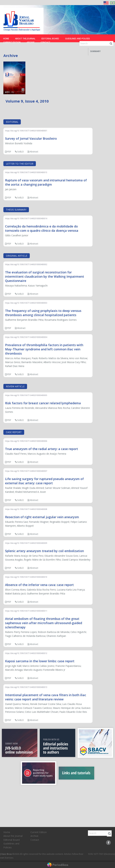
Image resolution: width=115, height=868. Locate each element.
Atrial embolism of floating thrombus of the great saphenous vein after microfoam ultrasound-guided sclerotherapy (44, 623)
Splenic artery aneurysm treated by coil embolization (44, 551)
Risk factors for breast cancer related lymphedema (43, 403)
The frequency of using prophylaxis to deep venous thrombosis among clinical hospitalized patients (43, 313)
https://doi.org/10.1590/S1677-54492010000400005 (26, 395)
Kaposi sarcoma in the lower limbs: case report (40, 661)
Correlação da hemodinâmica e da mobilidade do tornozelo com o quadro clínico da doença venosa (42, 228)
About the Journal (25, 39)
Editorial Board (50, 39)
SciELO (19, 152)
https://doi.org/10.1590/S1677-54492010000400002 (26, 264)
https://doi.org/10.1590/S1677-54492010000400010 (26, 577)
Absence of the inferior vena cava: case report (39, 585)
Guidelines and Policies (78, 39)
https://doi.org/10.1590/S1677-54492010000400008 (26, 509)
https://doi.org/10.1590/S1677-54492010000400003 (26, 303)
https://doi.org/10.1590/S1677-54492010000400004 (26, 337)
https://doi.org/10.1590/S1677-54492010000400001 (26, 131)
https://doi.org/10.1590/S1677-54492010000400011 (26, 611)
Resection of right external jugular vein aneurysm (42, 517)
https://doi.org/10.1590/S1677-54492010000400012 (26, 653)
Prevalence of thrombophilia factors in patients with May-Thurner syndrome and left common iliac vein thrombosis (44, 349)
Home (6, 39)
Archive (31, 42)
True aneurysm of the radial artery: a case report (42, 449)
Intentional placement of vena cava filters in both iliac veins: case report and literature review (46, 697)
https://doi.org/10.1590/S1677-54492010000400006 (26, 441)
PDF (8, 152)
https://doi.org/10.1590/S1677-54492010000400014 (26, 218)
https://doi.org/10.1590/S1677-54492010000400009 (26, 543)
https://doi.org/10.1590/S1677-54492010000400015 (26, 172)
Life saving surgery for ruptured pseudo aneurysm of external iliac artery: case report (44, 481)
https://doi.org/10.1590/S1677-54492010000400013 (26, 687)
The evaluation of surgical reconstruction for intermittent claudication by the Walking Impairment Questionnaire (45, 276)
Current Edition (12, 42)
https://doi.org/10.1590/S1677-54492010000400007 (26, 471)
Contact (45, 42)
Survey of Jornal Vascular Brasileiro (31, 138)
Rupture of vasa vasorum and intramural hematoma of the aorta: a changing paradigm (46, 182)
